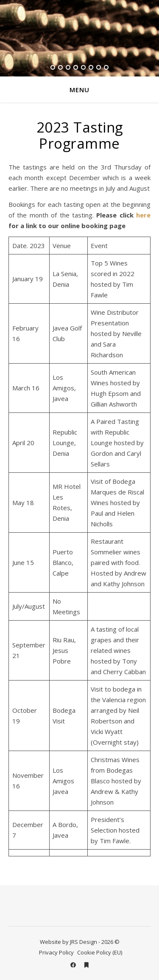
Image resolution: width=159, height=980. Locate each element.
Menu (79, 90)
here (143, 215)
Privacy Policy (56, 952)
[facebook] (74, 965)
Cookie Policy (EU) (100, 952)
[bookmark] (86, 965)
